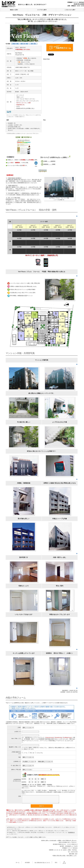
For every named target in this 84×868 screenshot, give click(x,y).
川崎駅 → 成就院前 (49, 161)
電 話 (31, 753)
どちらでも (39, 753)
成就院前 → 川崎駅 (49, 164)
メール (25, 753)
